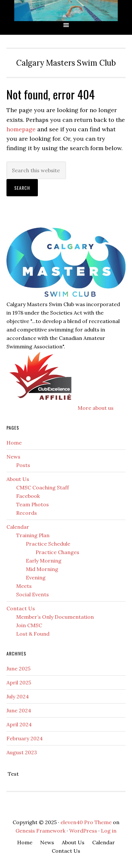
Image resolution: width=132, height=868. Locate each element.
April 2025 (19, 682)
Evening (36, 577)
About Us (18, 479)
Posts (23, 465)
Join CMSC (29, 625)
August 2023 (22, 752)
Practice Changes (57, 552)
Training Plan (33, 535)
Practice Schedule (48, 544)
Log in (109, 831)
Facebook (28, 496)
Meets (24, 586)
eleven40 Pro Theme (86, 822)
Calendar (18, 527)
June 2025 (18, 668)
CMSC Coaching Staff (43, 487)
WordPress (83, 831)
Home (14, 443)
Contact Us (21, 608)
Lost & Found (33, 634)
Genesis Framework (40, 831)
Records (27, 513)
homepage (21, 129)
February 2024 (25, 738)
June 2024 (19, 710)
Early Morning (44, 561)
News (13, 457)
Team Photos (33, 504)
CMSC (66, 11)
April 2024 (19, 724)
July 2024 (18, 696)
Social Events (33, 594)
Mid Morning (42, 569)
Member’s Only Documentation (55, 617)
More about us (96, 408)
